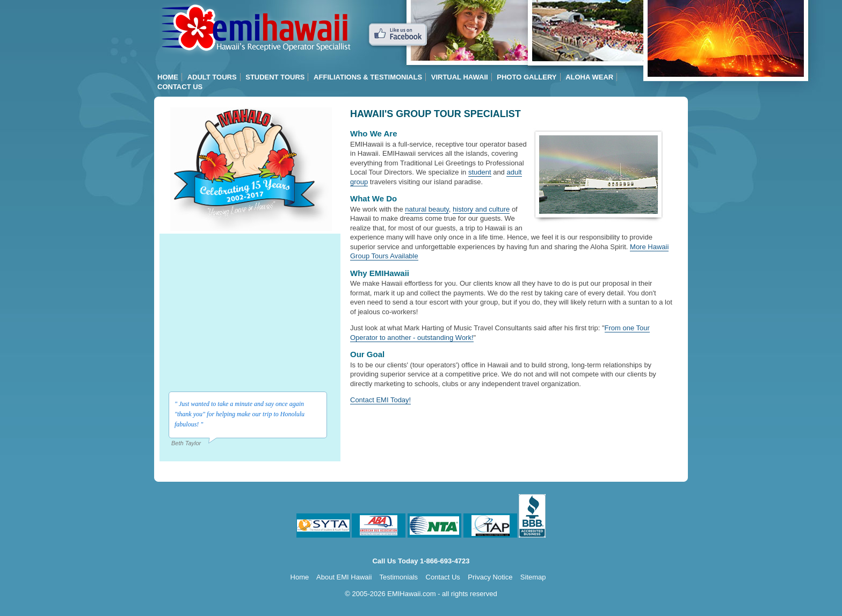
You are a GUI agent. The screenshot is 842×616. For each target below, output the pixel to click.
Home (168, 77)
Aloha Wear (589, 77)
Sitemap (533, 577)
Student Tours (275, 77)
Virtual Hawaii (460, 77)
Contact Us (180, 87)
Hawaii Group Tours (255, 28)
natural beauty (427, 209)
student (480, 172)
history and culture (481, 209)
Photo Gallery (527, 77)
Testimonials (399, 577)
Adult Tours (212, 77)
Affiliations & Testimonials (368, 77)
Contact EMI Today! (380, 400)
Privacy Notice (490, 577)
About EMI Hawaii (344, 577)
